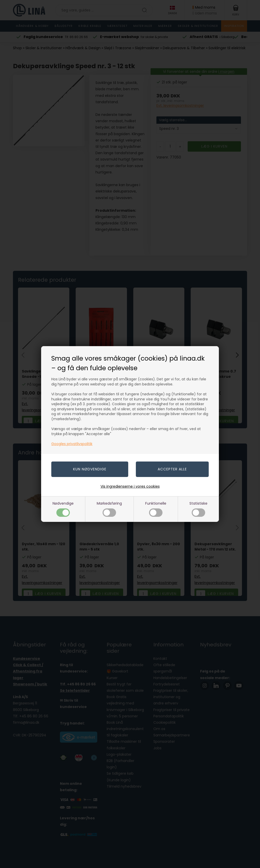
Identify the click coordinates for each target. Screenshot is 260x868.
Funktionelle (156, 509)
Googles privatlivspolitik (72, 444)
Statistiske (198, 509)
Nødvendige (63, 509)
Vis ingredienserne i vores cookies (130, 486)
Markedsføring (109, 509)
